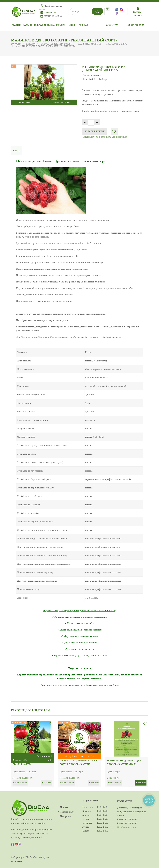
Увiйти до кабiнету (138, 12)
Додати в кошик (94, 131)
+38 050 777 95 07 (135, 25)
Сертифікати (67, 812)
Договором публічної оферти (104, 337)
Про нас (83, 25)
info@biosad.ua (51, 12)
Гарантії (61, 25)
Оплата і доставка (44, 25)
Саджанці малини (90, 44)
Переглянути (20, 783)
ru (107, 14)
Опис (17, 151)
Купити (46, 783)
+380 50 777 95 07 (127, 820)
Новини (64, 808)
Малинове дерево (117, 44)
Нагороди (65, 817)
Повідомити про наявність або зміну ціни (105, 137)
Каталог (27, 25)
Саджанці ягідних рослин (57, 44)
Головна (17, 25)
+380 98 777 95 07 (127, 824)
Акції (72, 25)
